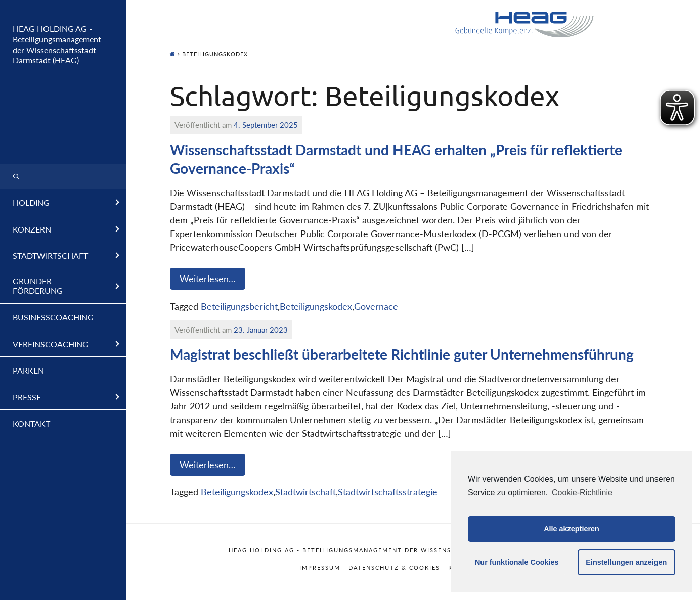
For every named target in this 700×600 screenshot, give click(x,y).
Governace (376, 306)
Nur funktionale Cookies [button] (517, 562)
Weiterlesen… (208, 279)
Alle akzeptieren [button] (572, 529)
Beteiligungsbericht (239, 306)
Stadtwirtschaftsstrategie (388, 492)
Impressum (320, 567)
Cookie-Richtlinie (582, 493)
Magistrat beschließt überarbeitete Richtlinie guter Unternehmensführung (402, 354)
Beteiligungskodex (316, 306)
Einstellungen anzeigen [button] (626, 562)
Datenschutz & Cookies (394, 567)
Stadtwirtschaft (305, 492)
